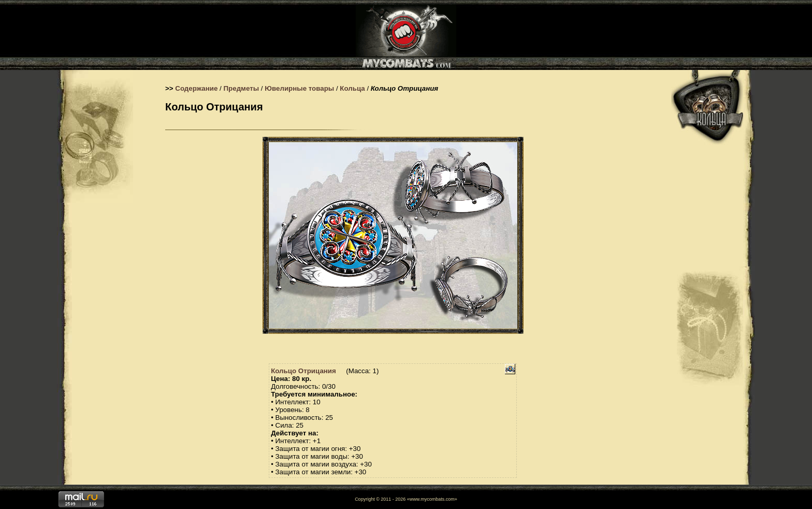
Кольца (352, 88)
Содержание (196, 88)
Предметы (242, 88)
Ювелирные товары (299, 88)
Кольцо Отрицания (303, 371)
